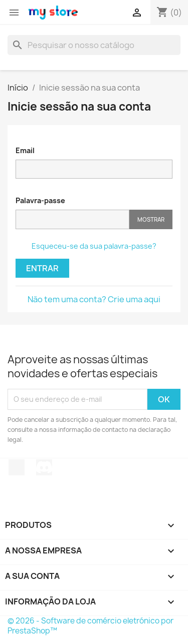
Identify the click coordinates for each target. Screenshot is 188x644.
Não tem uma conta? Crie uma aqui (94, 299)
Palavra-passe (40, 200)
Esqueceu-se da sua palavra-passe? (94, 246)
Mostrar (151, 219)
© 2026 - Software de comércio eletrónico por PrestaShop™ (90, 626)
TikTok (17, 467)
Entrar (42, 268)
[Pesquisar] (94, 45)
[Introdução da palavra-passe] (72, 219)
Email (25, 150)
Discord (44, 467)
